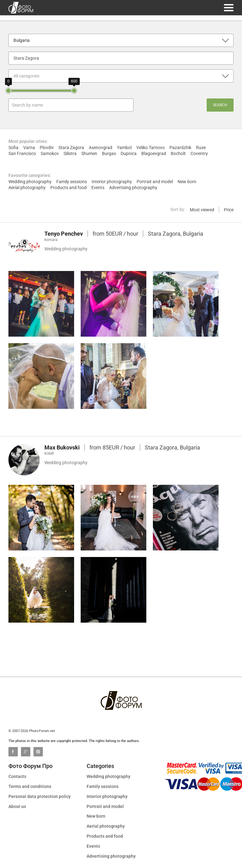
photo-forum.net (21, 8)
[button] (121, 40)
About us (17, 806)
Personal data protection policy (40, 796)
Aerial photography (27, 188)
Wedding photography (30, 182)
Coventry (199, 153)
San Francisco (22, 153)
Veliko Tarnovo (151, 148)
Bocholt (178, 153)
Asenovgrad (101, 148)
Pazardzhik (180, 148)
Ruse (201, 148)
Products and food (68, 188)
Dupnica (129, 153)
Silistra (70, 153)
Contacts (17, 776)
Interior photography (112, 182)
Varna (29, 148)
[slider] (8, 91)
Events (98, 188)
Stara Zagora (71, 148)
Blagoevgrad (154, 153)
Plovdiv (47, 148)
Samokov (50, 153)
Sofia (13, 148)
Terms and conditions (30, 786)
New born (187, 182)
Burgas (109, 153)
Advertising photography (133, 188)
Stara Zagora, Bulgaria (176, 234)
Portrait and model (155, 182)
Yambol (124, 148)
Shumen (89, 153)
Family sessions (72, 182)
